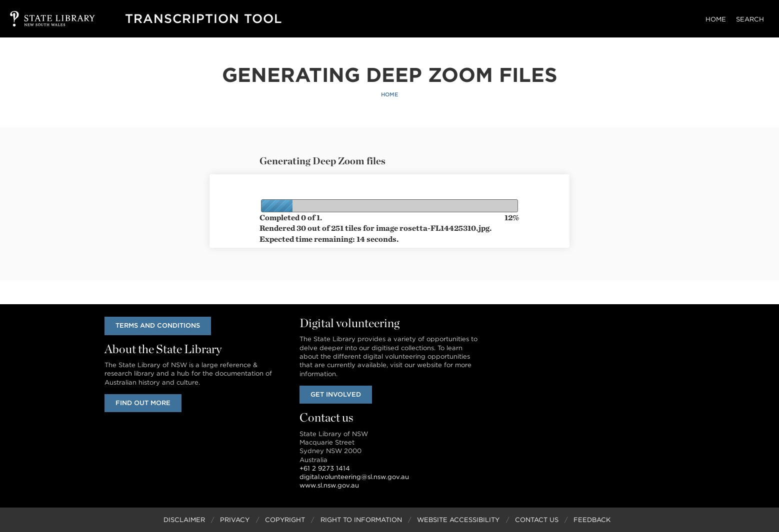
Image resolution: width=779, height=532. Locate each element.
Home (716, 19)
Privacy (235, 520)
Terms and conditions (158, 325)
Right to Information (361, 520)
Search (750, 19)
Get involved (336, 394)
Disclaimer (184, 520)
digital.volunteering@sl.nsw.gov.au (354, 477)
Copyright (285, 520)
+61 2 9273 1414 (325, 468)
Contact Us (537, 520)
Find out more (143, 403)
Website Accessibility (458, 520)
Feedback (592, 520)
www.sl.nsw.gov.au (329, 485)
